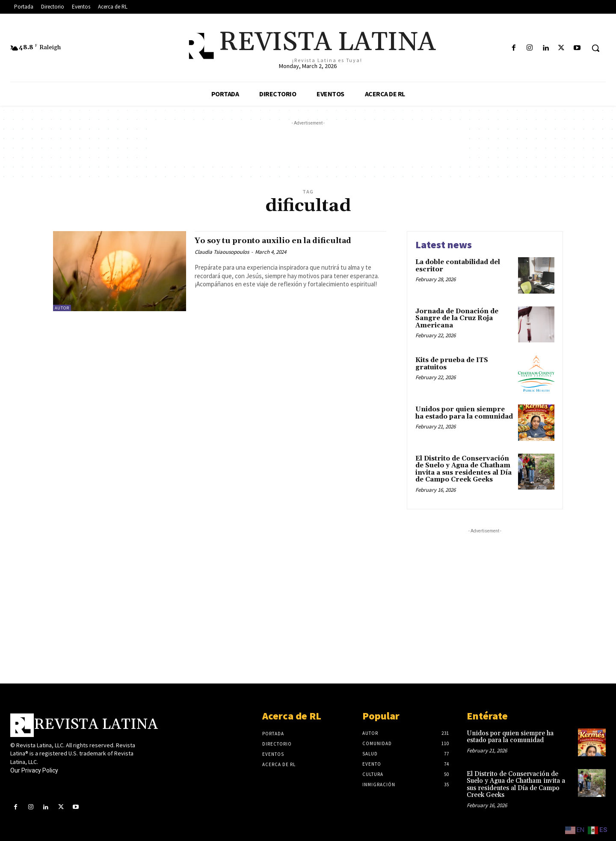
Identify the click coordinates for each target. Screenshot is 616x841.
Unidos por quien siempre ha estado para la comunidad (464, 413)
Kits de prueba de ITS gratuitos (452, 364)
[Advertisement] (308, 147)
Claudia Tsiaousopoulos (222, 252)
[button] (595, 48)
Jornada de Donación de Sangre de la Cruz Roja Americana (457, 318)
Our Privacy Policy (34, 770)
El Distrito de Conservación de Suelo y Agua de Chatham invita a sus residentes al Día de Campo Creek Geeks (463, 469)
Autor (62, 308)
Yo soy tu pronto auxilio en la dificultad (286, 241)
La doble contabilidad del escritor (458, 266)
